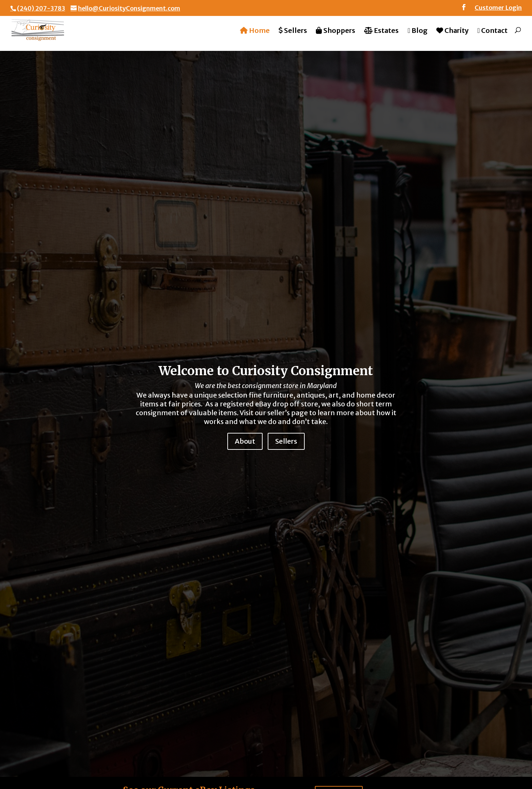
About (245, 441)
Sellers (286, 441)
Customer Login (498, 8)
